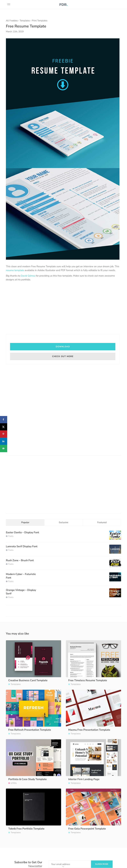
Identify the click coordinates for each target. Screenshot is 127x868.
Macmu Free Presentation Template (89, 730)
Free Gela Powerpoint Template (87, 829)
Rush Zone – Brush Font (20, 560)
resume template (15, 270)
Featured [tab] (102, 522)
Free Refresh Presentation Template (30, 730)
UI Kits (14, 783)
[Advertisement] (63, 308)
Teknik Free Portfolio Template (26, 829)
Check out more (63, 356)
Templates (25, 21)
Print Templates (40, 21)
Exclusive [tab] (64, 522)
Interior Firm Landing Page (84, 779)
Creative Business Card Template (28, 680)
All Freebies (12, 21)
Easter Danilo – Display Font (22, 532)
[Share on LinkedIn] (4, 441)
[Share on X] (4, 427)
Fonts (11, 536)
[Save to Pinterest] (4, 434)
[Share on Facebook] (4, 420)
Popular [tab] (25, 522)
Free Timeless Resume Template (88, 680)
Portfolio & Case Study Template (28, 779)
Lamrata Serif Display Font (22, 546)
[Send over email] (4, 448)
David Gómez (28, 276)
